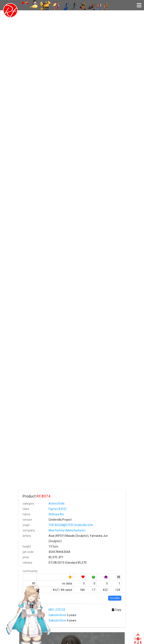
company (29, 530)
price (26, 557)
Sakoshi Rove (57, 615)
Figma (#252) (57, 509)
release (27, 563)
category (28, 504)
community (30, 571)
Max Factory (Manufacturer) (67, 530)
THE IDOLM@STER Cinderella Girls (71, 525)
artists (27, 536)
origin (26, 525)
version (27, 520)
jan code (28, 552)
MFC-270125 (57, 610)
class (26, 509)
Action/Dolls (57, 504)
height (27, 546)
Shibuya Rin (56, 514)
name (26, 514)
